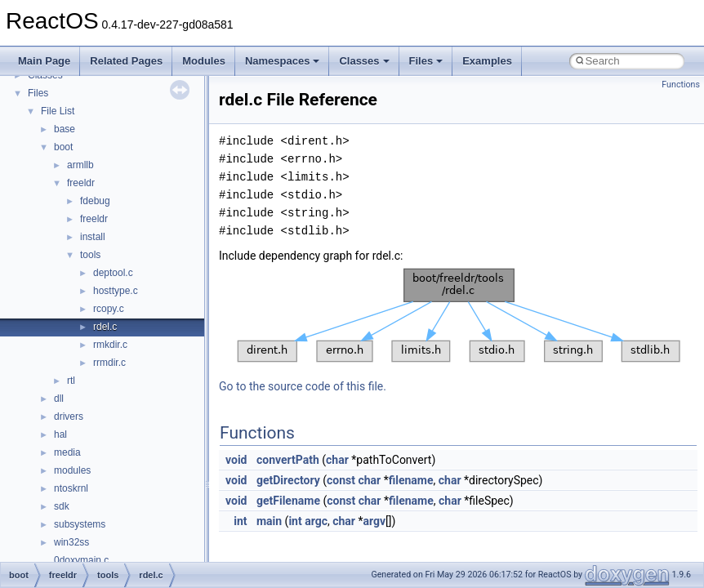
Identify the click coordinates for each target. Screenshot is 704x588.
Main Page (44, 61)
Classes (364, 61)
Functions (681, 85)
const (341, 480)
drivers (69, 416)
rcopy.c (109, 309)
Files (426, 61)
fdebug (95, 201)
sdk (62, 506)
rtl (71, 381)
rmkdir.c (110, 345)
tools (90, 255)
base (65, 129)
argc (316, 521)
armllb (80, 165)
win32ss (71, 542)
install (93, 237)
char (337, 460)
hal (60, 434)
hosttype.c (116, 291)
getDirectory (288, 480)
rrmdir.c (109, 363)
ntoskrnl (71, 488)
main (269, 521)
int (240, 521)
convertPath (288, 460)
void (236, 460)
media (67, 452)
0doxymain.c (81, 560)
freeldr (81, 183)
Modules (204, 61)
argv (374, 521)
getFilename (288, 501)
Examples (487, 61)
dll (59, 399)
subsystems (80, 524)
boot (63, 147)
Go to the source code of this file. (303, 386)
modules (72, 470)
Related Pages (126, 61)
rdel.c (105, 327)
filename (411, 480)
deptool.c (113, 273)
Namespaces (283, 61)
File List (58, 111)
